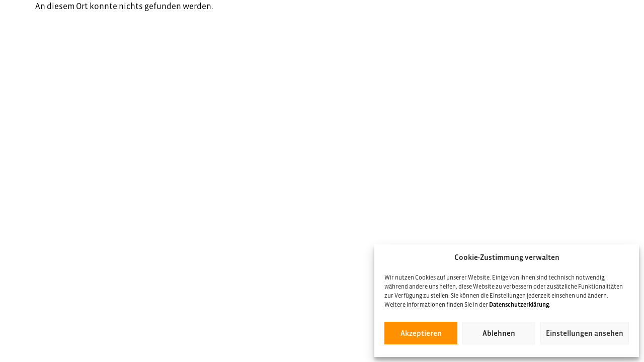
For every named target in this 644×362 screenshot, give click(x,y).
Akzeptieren (421, 333)
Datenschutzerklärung (519, 305)
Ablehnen (499, 333)
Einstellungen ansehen (585, 333)
